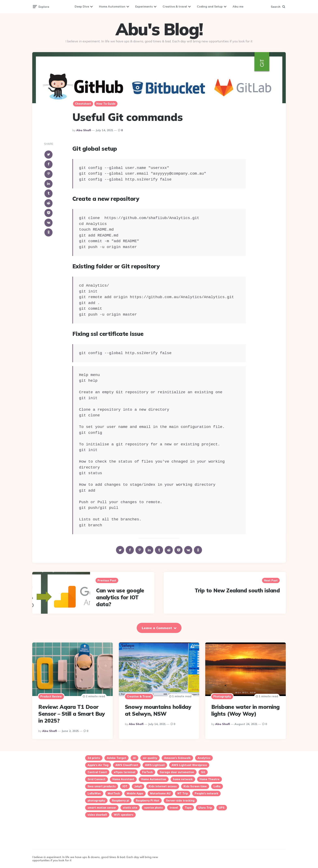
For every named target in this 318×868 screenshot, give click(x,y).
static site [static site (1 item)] (130, 808)
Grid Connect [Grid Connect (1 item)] (97, 779)
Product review (51, 696)
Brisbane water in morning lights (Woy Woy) (245, 710)
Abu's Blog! (159, 29)
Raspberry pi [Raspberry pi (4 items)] (120, 800)
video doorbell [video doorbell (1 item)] (97, 815)
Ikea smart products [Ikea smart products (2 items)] (102, 786)
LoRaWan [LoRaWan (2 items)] (94, 793)
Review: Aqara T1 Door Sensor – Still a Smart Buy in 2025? (72, 714)
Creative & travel (175, 6)
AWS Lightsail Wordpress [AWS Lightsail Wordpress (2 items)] (189, 765)
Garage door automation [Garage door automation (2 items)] (177, 772)
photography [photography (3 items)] (96, 800)
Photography (222, 696)
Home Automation (112, 6)
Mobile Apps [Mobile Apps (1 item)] (135, 793)
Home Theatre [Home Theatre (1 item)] (209, 779)
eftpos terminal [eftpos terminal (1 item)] (125, 772)
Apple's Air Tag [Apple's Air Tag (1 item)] (98, 765)
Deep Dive (82, 6)
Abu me (238, 6)
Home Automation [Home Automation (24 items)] (154, 779)
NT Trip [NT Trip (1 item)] (183, 793)
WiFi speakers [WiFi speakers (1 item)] (124, 815)
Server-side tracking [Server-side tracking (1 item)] (180, 800)
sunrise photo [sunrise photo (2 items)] (153, 808)
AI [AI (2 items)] (134, 758)
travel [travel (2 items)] (174, 808)
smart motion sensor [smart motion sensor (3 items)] (102, 808)
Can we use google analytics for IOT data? (120, 597)
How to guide (106, 104)
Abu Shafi (84, 130)
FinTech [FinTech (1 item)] (147, 772)
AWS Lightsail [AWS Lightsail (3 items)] (155, 765)
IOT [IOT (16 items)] (125, 786)
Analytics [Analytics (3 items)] (204, 758)
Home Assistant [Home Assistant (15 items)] (123, 779)
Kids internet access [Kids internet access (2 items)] (163, 786)
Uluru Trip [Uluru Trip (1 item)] (205, 808)
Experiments (144, 6)
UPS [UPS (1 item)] (222, 808)
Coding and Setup (210, 6)
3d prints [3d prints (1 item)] (94, 758)
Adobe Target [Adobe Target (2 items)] (117, 758)
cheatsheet (83, 104)
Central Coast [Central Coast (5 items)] (97, 772)
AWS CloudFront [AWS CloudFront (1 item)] (127, 765)
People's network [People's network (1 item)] (206, 793)
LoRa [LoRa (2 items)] (217, 786)
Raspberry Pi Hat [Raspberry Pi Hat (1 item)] (148, 800)
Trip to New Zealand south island (237, 590)
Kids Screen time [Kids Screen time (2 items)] (195, 786)
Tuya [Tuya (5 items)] (188, 808)
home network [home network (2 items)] (183, 779)
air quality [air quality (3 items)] (150, 758)
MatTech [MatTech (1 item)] (114, 793)
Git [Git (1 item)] (203, 772)
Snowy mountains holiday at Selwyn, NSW (158, 710)
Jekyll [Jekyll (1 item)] (138, 786)
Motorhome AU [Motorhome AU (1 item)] (160, 793)
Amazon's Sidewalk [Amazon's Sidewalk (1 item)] (177, 758)
